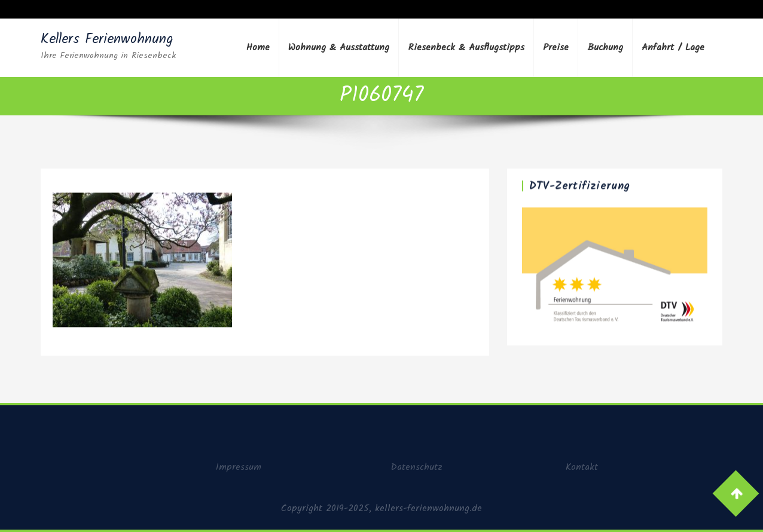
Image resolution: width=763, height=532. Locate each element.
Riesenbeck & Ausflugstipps (466, 48)
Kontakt (582, 470)
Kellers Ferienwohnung (107, 39)
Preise (556, 48)
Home (258, 48)
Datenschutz (416, 470)
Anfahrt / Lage (673, 48)
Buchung (605, 48)
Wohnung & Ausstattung (339, 48)
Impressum (239, 470)
